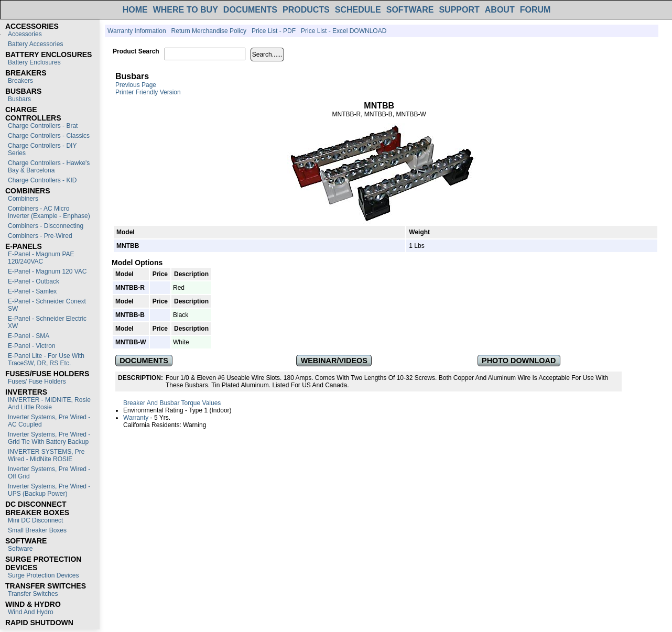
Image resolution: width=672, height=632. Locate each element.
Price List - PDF (274, 31)
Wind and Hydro (31, 612)
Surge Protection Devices (43, 575)
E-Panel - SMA (29, 336)
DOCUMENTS (250, 10)
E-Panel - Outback (34, 281)
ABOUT (500, 10)
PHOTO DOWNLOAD (519, 361)
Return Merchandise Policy (209, 31)
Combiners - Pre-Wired (40, 236)
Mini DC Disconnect (35, 520)
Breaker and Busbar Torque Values (172, 403)
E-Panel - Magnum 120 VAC (47, 271)
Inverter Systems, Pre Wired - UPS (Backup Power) (49, 490)
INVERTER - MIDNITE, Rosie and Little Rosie (49, 404)
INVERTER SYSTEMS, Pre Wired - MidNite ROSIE (46, 455)
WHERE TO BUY (186, 10)
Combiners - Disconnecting (46, 226)
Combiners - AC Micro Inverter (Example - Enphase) (49, 212)
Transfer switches (33, 594)
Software (20, 549)
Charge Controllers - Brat (43, 126)
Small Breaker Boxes (37, 530)
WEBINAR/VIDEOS (334, 361)
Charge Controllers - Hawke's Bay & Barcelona (49, 167)
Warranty (136, 418)
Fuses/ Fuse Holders (37, 382)
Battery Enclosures (34, 62)
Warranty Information (137, 31)
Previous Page (136, 85)
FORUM (535, 10)
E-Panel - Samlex (32, 291)
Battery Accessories (35, 44)
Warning (194, 425)
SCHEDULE (358, 10)
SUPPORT (459, 10)
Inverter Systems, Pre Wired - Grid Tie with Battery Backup (49, 438)
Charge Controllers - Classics (49, 136)
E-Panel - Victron (32, 346)
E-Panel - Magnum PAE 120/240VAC (41, 258)
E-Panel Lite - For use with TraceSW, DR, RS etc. (46, 359)
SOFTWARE (410, 10)
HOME (135, 10)
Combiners (23, 199)
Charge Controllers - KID (42, 180)
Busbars (19, 99)
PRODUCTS (306, 10)
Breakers (20, 81)
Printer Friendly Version (148, 92)
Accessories (25, 34)
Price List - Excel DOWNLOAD (344, 31)
